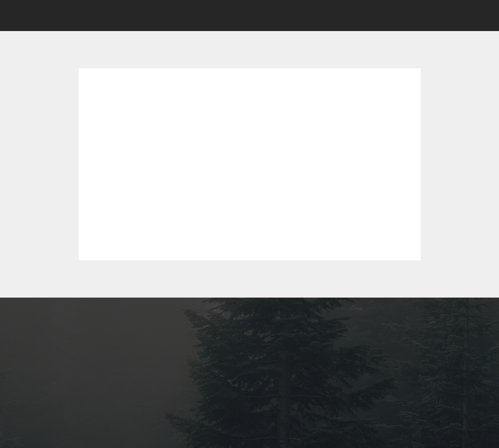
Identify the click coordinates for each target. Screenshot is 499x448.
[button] (399, 16)
